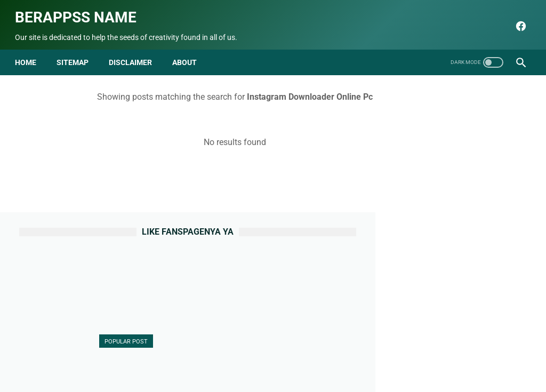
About (163, 358)
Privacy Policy (282, 358)
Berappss (385, 375)
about (189, 52)
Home (30, 52)
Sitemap (77, 52)
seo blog (219, 375)
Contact (197, 358)
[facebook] (515, 20)
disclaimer (135, 52)
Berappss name (80, 11)
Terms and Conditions (351, 358)
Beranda (128, 358)
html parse (415, 358)
